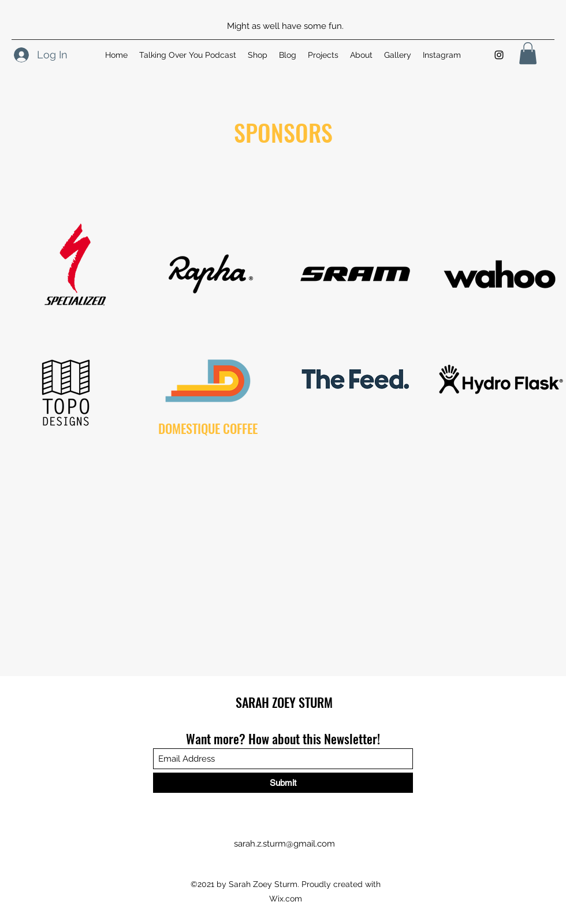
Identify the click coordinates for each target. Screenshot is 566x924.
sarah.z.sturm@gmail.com (284, 844)
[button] (528, 53)
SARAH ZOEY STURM (284, 702)
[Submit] (283, 783)
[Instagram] (499, 55)
